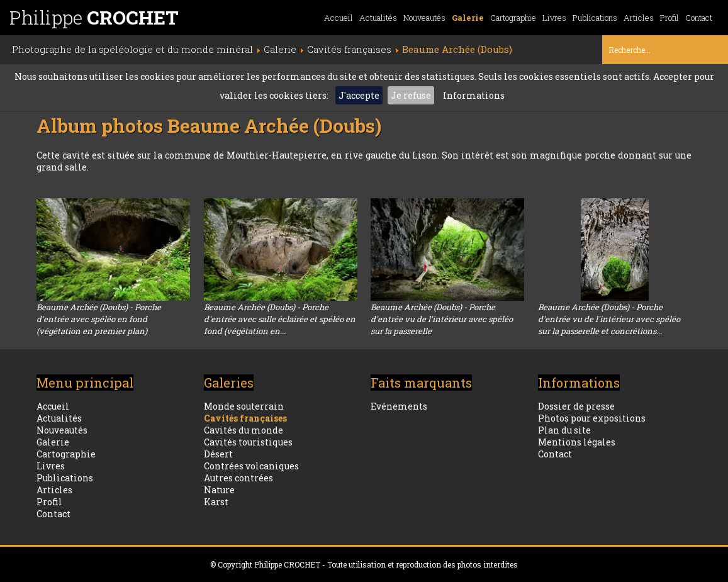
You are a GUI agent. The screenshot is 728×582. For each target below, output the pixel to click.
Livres (554, 18)
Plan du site (564, 430)
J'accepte (359, 95)
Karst (216, 502)
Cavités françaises (245, 418)
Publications (595, 18)
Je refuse (411, 95)
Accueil (339, 18)
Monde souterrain (244, 406)
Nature (219, 490)
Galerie (468, 18)
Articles (639, 18)
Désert (218, 454)
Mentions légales (577, 442)
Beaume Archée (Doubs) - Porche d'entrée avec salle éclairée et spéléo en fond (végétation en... (280, 319)
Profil (669, 18)
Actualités (378, 18)
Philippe (94, 17)
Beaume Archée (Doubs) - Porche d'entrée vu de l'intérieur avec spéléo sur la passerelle (442, 319)
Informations (474, 95)
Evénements (399, 406)
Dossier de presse (576, 406)
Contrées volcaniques (251, 466)
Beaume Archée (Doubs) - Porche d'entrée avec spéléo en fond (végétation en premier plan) (99, 319)
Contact (699, 18)
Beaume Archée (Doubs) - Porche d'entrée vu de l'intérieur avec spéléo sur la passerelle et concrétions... (609, 319)
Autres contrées (238, 478)
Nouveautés (424, 18)
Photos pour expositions (592, 418)
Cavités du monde (244, 430)
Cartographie (513, 18)
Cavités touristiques (248, 442)
